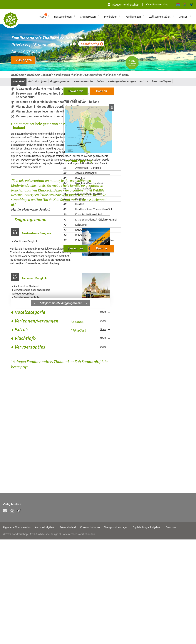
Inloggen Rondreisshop (123, 5)
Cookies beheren (90, 408)
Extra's (144, 81)
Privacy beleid (68, 408)
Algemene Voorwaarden (17, 408)
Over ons (171, 408)
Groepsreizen (88, 17)
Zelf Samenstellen (160, 17)
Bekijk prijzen (23, 60)
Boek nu (102, 91)
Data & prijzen (37, 81)
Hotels (100, 81)
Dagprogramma (60, 81)
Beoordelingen (161, 81)
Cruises (183, 17)
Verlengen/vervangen (122, 81)
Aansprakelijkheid (45, 408)
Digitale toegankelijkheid (147, 408)
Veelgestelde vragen (116, 408)
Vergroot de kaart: (74, 100)
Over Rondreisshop (157, 4)
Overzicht (19, 81)
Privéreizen (111, 17)
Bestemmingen (63, 17)
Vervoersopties (83, 81)
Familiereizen (133, 17)
